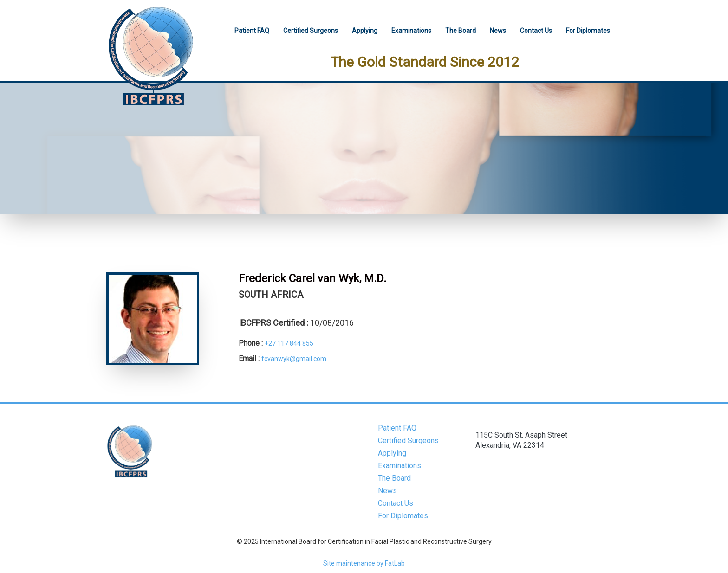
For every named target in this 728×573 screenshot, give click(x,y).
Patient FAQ (252, 31)
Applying (365, 31)
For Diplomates (588, 31)
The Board (461, 31)
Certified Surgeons (311, 31)
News (498, 31)
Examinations (411, 31)
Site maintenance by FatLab (364, 563)
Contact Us (536, 31)
